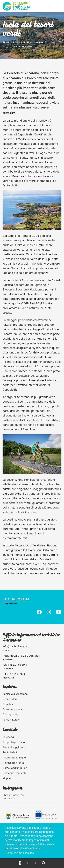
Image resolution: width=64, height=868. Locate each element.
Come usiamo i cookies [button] (20, 853)
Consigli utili (10, 714)
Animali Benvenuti (14, 763)
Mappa (7, 778)
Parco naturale (11, 719)
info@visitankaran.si (15, 646)
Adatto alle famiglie (14, 757)
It (49, 7)
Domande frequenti (14, 773)
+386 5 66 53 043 (15, 665)
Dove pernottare (12, 709)
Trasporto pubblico (14, 742)
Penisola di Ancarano (29, 42)
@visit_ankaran (14, 795)
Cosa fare (8, 704)
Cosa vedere (10, 699)
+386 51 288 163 (14, 674)
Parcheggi (9, 737)
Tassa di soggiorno (13, 747)
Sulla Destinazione (19, 46)
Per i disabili (10, 752)
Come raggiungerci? (15, 768)
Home (6, 42)
